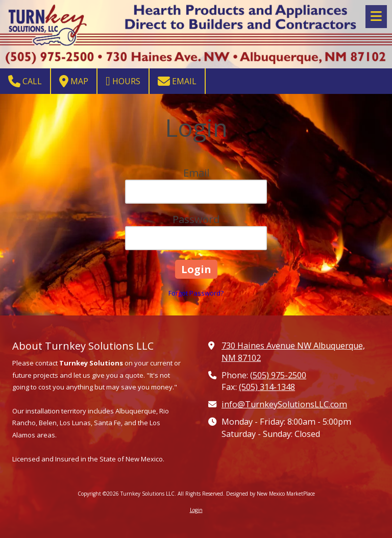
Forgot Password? (196, 293)
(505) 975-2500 (278, 375)
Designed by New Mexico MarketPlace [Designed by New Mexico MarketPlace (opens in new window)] (271, 494)
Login (196, 510)
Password (196, 219)
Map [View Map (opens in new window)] (74, 81)
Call (25, 81)
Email (177, 81)
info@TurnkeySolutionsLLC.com (284, 404)
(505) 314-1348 (267, 387)
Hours (123, 81)
